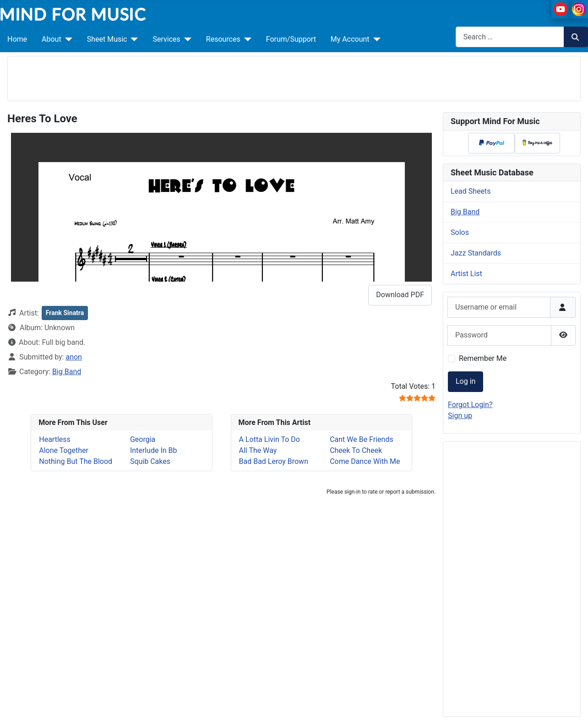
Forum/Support (291, 39)
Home (17, 39)
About (52, 39)
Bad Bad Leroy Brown (274, 461)
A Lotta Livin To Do (269, 439)
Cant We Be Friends (362, 439)
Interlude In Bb (154, 450)
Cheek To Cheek (356, 450)
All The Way (258, 450)
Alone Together (64, 450)
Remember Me (483, 358)
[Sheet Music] (132, 39)
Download (400, 295)
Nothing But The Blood (76, 461)
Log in (465, 381)
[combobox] (510, 37)
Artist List (466, 274)
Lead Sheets (471, 191)
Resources (223, 39)
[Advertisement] (294, 77)
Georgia (143, 439)
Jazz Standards (476, 253)
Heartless (55, 439)
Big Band (67, 372)
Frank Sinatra (65, 313)
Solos (460, 232)
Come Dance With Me (365, 461)
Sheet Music (107, 39)
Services (166, 39)
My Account (350, 39)
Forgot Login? (470, 405)
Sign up (460, 416)
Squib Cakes (150, 461)
